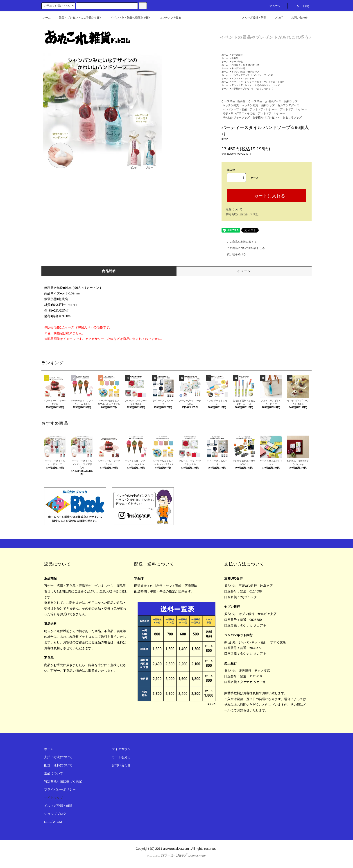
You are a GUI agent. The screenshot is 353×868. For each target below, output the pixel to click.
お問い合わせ (297, 18)
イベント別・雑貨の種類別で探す (128, 18)
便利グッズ (254, 65)
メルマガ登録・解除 (251, 18)
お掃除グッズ (238, 65)
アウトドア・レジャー (243, 78)
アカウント (274, 6)
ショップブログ (55, 814)
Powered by (176, 856)
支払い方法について (58, 757)
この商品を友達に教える (239, 242)
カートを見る (121, 757)
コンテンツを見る (168, 18)
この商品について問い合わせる (243, 248)
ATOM (58, 822)
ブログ (276, 18)
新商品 (235, 58)
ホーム (47, 18)
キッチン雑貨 (238, 68)
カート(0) (300, 6)
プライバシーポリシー (60, 789)
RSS (47, 822)
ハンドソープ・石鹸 (263, 75)
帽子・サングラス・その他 (271, 82)
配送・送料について (58, 765)
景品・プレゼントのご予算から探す (78, 18)
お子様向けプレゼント (243, 89)
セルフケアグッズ (240, 75)
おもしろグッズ (265, 89)
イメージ (244, 271)
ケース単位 (237, 55)
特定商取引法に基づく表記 (242, 214)
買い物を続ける (234, 254)
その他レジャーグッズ (268, 85)
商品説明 (109, 271)
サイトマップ (54, 798)
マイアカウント (123, 749)
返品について (234, 209)
